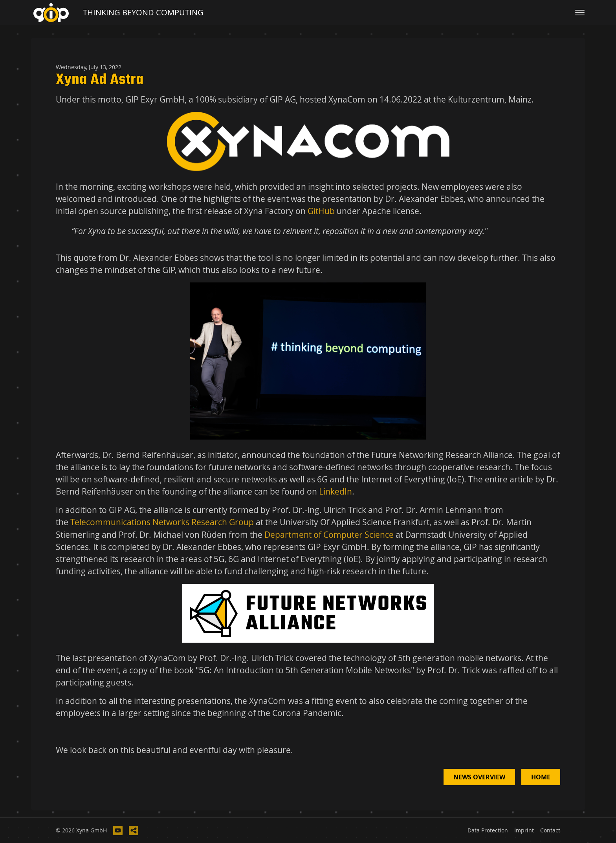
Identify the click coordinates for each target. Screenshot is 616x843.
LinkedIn (335, 491)
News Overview (479, 777)
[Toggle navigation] (580, 13)
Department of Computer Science (329, 535)
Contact (550, 830)
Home (541, 777)
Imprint (524, 830)
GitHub (321, 211)
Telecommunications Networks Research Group (162, 522)
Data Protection (488, 830)
